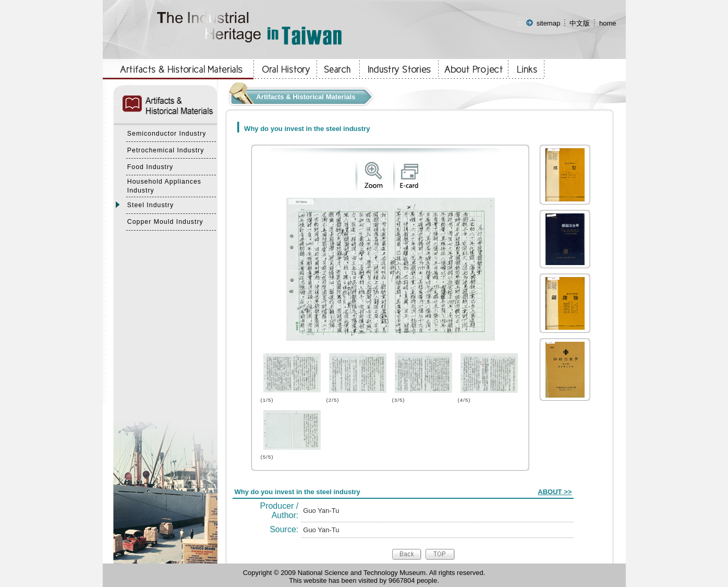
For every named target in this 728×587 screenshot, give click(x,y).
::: (520, 23)
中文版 (580, 23)
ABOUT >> (555, 492)
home (608, 23)
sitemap (549, 23)
